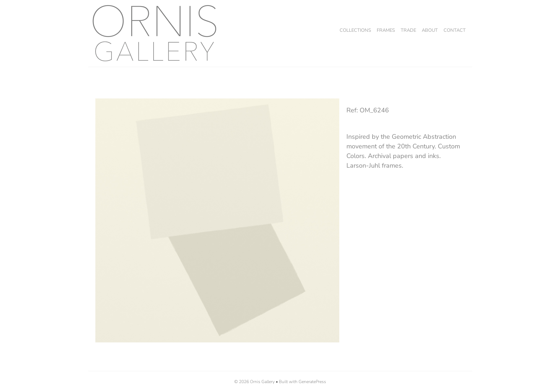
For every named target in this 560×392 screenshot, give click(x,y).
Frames (386, 30)
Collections (355, 30)
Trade (408, 30)
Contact (455, 30)
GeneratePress (312, 382)
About (430, 30)
